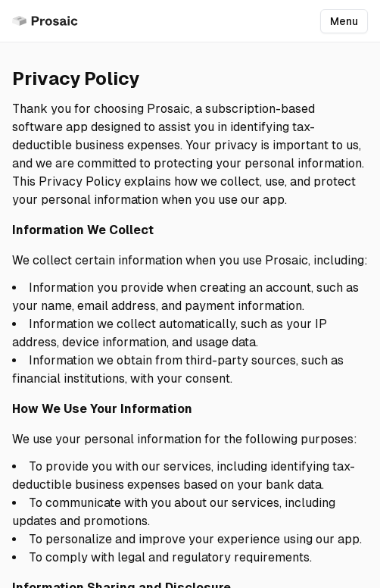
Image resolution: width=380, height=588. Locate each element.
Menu (344, 21)
